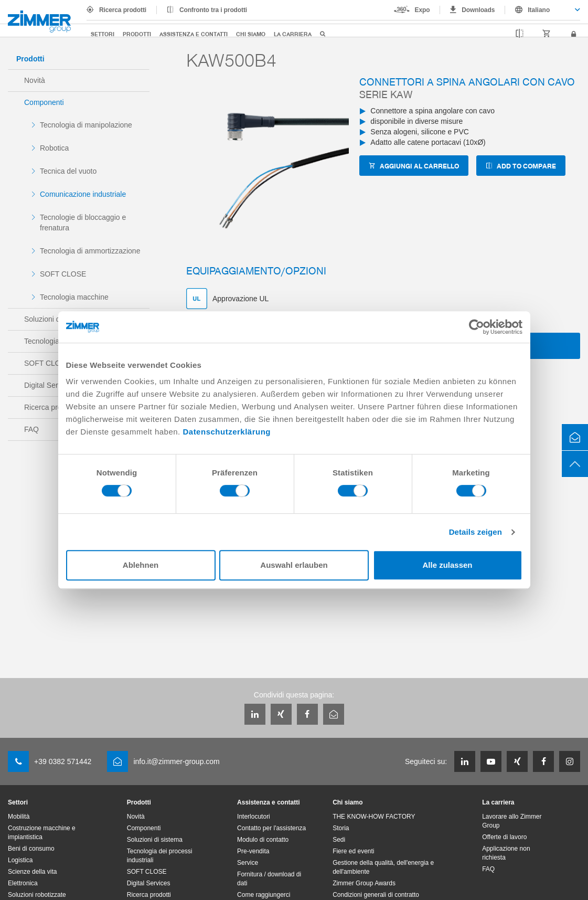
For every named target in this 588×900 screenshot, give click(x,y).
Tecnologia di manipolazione (86, 125)
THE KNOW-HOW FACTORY (374, 817)
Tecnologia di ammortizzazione (90, 251)
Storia (341, 828)
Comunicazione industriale (83, 194)
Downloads (478, 10)
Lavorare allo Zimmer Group (512, 821)
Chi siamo (251, 34)
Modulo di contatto (263, 840)
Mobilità (19, 817)
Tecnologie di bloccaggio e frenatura (83, 223)
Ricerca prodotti (123, 10)
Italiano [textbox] (539, 10)
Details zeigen (475, 532)
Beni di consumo (31, 849)
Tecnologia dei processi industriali (160, 856)
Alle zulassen (447, 565)
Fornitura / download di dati (269, 879)
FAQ (488, 869)
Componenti (44, 102)
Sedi (339, 840)
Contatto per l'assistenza (271, 828)
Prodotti (137, 34)
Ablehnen (141, 565)
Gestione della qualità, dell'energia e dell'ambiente (383, 867)
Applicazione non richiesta (506, 853)
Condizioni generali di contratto (376, 895)
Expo (423, 10)
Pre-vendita (253, 851)
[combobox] (543, 10)
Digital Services (149, 883)
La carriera (293, 34)
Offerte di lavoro (504, 837)
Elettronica (23, 883)
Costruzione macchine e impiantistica (42, 833)
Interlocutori (254, 817)
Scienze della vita (32, 872)
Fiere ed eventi (353, 851)
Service (248, 863)
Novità (35, 80)
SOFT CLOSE (63, 274)
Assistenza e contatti (194, 34)
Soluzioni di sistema (155, 840)
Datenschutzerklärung (227, 432)
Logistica (20, 860)
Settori (103, 34)
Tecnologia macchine (74, 297)
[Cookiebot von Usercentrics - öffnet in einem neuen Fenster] (477, 327)
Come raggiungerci (264, 895)
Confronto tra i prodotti (213, 10)
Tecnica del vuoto (68, 171)
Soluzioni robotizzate (37, 895)
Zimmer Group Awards (364, 883)
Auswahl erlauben (294, 565)
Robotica (54, 148)
